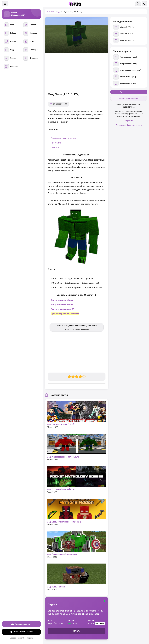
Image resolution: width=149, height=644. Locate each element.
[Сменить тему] (144, 4)
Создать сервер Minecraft (129, 98)
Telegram (29, 638)
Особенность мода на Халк (64, 138)
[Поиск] (138, 4)
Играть (77, 631)
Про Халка (56, 143)
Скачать (55, 147)
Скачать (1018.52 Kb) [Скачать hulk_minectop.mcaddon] (77, 327)
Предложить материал (129, 92)
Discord (21, 638)
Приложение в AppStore (21, 632)
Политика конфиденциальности (129, 125)
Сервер (13, 638)
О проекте (129, 121)
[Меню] (5, 4)
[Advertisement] (77, 72)
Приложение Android (21, 624)
